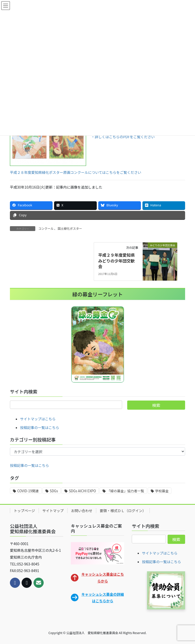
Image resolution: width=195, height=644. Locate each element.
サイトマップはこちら (38, 419)
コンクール (46, 228)
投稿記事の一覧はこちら (40, 427)
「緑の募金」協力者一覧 (126, 491)
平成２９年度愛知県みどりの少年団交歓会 (117, 261)
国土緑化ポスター (70, 228)
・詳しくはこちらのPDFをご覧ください (123, 137)
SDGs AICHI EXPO (82, 491)
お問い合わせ (82, 511)
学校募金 (162, 491)
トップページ (24, 511)
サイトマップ (53, 511)
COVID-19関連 (28, 491)
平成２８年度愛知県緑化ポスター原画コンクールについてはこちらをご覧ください (76, 172)
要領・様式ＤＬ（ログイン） (123, 511)
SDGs (54, 491)
